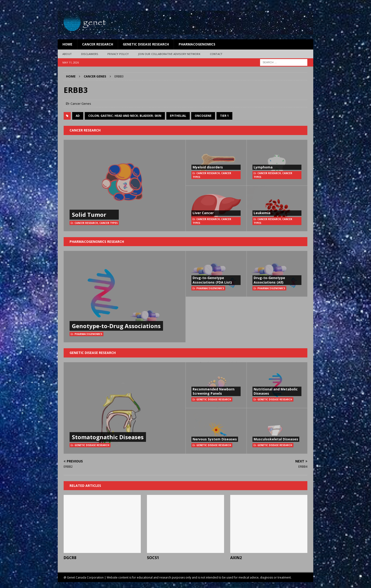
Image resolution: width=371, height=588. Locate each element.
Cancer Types (108, 223)
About (67, 54)
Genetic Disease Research (146, 44)
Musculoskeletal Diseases (276, 439)
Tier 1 (224, 116)
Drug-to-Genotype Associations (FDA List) (212, 280)
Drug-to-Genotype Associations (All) (269, 280)
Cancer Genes (81, 104)
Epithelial (178, 116)
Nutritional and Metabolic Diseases (276, 391)
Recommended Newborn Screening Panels (214, 391)
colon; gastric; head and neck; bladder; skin (125, 116)
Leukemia (262, 213)
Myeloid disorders (208, 167)
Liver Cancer (203, 213)
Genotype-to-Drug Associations (116, 326)
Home (67, 44)
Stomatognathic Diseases (108, 437)
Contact (216, 54)
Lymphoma (263, 167)
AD (78, 116)
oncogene (203, 116)
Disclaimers (90, 54)
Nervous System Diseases (215, 439)
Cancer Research (98, 44)
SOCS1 (153, 558)
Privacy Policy (118, 54)
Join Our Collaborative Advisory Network (169, 54)
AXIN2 (236, 558)
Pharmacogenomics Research (97, 242)
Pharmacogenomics (197, 44)
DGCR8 (70, 558)
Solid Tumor (89, 215)
